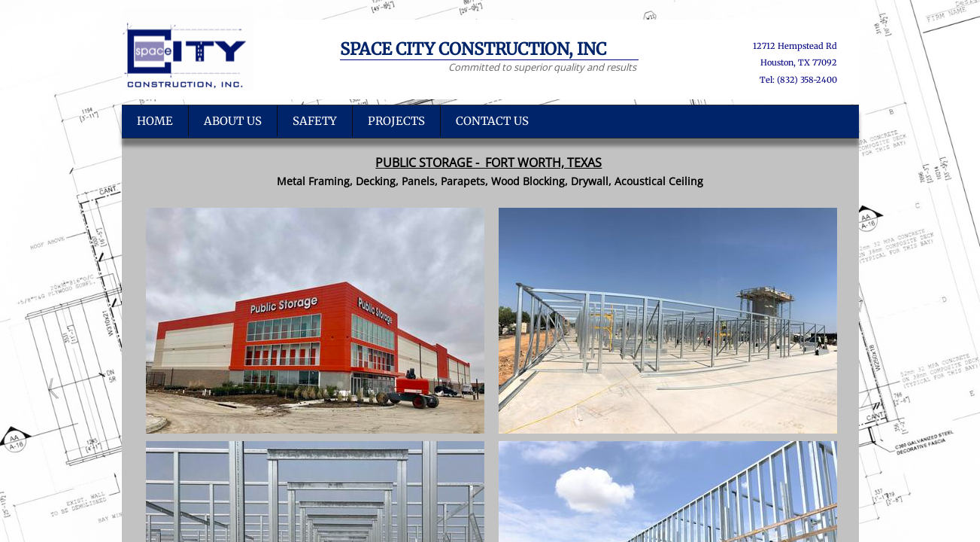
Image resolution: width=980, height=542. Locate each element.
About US (233, 121)
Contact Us (492, 121)
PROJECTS (396, 121)
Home (155, 121)
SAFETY (315, 121)
